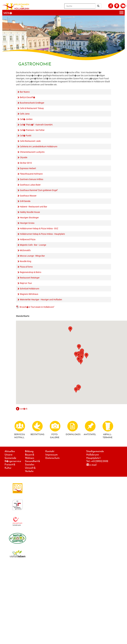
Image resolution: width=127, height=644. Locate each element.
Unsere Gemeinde (10, 456)
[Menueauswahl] (63, 13)
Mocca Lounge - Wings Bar (32, 256)
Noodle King (25, 261)
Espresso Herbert (28, 168)
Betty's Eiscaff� (27, 97)
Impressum (51, 455)
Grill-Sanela (25, 201)
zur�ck (24, 409)
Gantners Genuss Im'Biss (31, 179)
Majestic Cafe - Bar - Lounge (33, 245)
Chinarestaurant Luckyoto (32, 152)
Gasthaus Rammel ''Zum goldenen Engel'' (39, 190)
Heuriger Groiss (27, 223)
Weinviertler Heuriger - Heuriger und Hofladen (41, 300)
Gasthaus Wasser (28, 196)
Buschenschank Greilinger (32, 103)
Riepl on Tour (26, 283)
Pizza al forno (26, 267)
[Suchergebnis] (98, 6)
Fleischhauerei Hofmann (31, 174)
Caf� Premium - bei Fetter (32, 130)
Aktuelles (10, 451)
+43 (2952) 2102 (99, 461)
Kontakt (50, 451)
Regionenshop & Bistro (30, 272)
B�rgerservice (13, 461)
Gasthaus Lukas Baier (30, 185)
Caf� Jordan (26, 119)
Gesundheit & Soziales (32, 463)
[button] (70, 329)
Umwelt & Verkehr (30, 469)
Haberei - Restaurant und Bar (33, 207)
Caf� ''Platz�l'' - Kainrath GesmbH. (36, 125)
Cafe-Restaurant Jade (30, 141)
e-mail (93, 465)
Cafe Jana (25, 114)
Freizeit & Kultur (10, 466)
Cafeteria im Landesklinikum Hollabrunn (39, 147)
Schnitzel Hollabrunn (30, 289)
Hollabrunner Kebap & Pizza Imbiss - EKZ (39, 228)
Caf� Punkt (26, 136)
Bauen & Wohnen (30, 456)
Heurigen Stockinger (29, 218)
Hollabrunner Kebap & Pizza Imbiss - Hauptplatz (42, 234)
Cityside (23, 157)
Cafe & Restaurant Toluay (32, 108)
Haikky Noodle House (30, 212)
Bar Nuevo (25, 92)
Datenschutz (52, 458)
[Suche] (80, 6)
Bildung (29, 451)
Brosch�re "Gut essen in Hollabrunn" (37, 307)
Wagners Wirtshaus (29, 294)
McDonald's (25, 250)
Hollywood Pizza (28, 239)
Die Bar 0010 (26, 163)
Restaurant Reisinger (30, 278)
